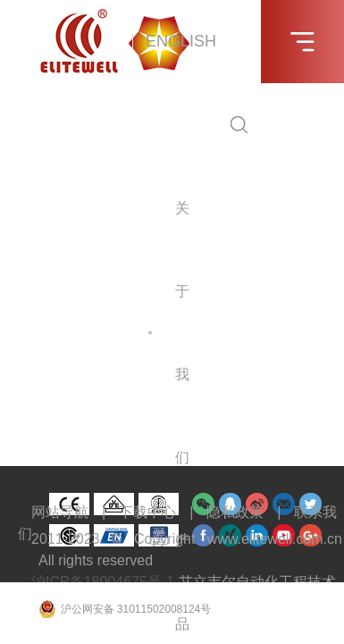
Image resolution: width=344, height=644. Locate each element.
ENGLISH (181, 41)
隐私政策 (235, 512)
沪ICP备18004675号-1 (103, 582)
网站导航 (60, 512)
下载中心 (147, 512)
